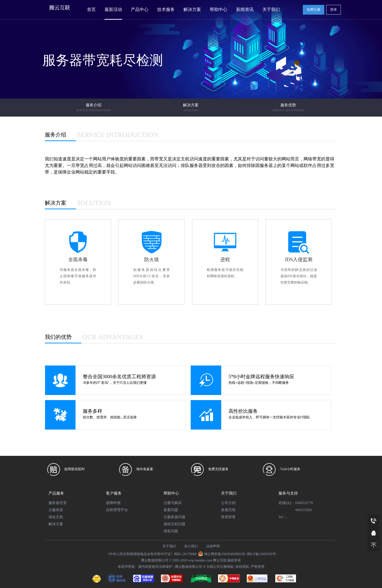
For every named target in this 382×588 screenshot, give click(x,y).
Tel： (283, 517)
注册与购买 (173, 503)
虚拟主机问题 (174, 524)
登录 (334, 10)
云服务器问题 (174, 517)
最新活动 (113, 9)
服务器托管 (58, 503)
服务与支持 (288, 493)
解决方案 (192, 9)
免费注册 (314, 10)
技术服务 (166, 9)
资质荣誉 (228, 517)
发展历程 (228, 510)
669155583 (304, 510)
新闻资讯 (245, 9)
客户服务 (114, 493)
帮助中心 (219, 9)
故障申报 (113, 503)
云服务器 (56, 510)
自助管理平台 (117, 510)
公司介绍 (228, 503)
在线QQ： (287, 503)
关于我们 (271, 9)
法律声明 (213, 546)
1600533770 (304, 503)
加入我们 (191, 546)
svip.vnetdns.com (200, 560)
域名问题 (171, 531)
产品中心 (140, 9)
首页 (91, 9)
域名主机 (56, 517)
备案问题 (171, 510)
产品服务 (56, 493)
